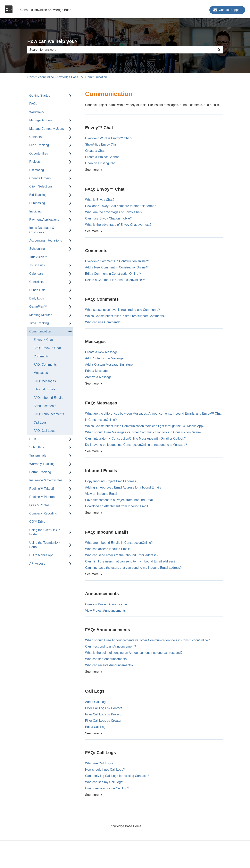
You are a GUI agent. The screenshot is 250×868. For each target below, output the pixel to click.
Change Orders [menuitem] (40, 178)
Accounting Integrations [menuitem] (46, 240)
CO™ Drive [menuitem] (37, 522)
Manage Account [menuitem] (41, 120)
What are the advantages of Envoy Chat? (114, 212)
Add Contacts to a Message (104, 358)
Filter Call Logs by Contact (104, 708)
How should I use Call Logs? (105, 770)
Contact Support (227, 10)
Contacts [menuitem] (35, 137)
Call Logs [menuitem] (40, 422)
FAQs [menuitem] (33, 104)
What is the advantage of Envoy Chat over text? (118, 225)
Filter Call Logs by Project (103, 714)
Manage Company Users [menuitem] (47, 129)
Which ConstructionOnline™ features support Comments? (126, 316)
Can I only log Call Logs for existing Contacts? (117, 776)
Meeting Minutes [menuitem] (41, 315)
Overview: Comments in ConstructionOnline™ (117, 261)
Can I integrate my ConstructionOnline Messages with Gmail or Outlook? (135, 438)
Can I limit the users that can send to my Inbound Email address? (130, 561)
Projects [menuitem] (35, 162)
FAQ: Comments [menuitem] (45, 365)
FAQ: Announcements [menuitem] (49, 414)
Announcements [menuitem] (45, 406)
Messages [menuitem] (41, 373)
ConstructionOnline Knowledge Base (46, 10)
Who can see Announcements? (107, 659)
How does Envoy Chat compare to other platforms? (121, 206)
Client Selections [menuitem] (41, 186)
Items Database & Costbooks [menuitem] (42, 230)
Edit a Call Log (95, 727)
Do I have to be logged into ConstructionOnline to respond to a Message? (136, 445)
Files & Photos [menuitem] (39, 505)
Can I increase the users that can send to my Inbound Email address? (133, 568)
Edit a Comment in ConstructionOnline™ (113, 274)
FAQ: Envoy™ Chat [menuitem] (47, 348)
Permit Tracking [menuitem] (40, 472)
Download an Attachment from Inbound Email (117, 506)
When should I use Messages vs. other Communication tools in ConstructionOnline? (143, 432)
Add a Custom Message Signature (109, 365)
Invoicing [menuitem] (35, 211)
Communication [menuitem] (40, 331)
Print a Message (96, 371)
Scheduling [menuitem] (37, 249)
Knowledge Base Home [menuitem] (125, 826)
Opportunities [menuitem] (39, 153)
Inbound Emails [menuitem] (44, 389)
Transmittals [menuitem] (38, 455)
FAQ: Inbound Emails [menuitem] (48, 398)
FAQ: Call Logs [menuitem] (44, 431)
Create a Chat (95, 151)
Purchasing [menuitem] (37, 203)
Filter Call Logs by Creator (103, 721)
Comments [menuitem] (41, 356)
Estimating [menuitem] (37, 170)
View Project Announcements (105, 611)
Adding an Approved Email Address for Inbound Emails (123, 487)
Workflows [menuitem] (37, 112)
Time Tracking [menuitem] (39, 323)
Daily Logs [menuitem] (37, 298)
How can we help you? (52, 41)
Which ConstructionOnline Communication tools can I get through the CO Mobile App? (145, 426)
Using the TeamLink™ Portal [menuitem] (45, 545)
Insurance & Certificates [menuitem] (46, 480)
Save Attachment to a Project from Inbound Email (119, 500)
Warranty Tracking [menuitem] (42, 464)
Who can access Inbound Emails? (109, 549)
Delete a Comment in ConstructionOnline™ (115, 280)
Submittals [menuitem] (37, 447)
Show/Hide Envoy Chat (101, 144)
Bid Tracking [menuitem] (38, 195)
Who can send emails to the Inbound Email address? (122, 555)
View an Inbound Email (101, 494)
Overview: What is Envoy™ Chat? (109, 138)
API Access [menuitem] (37, 564)
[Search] (219, 50)
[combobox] (121, 50)
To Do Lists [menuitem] (37, 265)
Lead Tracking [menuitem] (39, 145)
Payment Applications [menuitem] (44, 220)
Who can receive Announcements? (109, 665)
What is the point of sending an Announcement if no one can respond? (134, 653)
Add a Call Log (95, 702)
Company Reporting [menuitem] (43, 513)
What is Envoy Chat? (100, 200)
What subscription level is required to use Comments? (123, 310)
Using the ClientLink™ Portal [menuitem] (45, 532)
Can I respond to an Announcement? (111, 646)
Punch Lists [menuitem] (37, 290)
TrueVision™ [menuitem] (38, 257)
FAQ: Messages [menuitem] (45, 381)
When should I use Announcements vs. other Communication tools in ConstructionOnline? (147, 640)
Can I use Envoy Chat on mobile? (108, 218)
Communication (96, 77)
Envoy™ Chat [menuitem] (43, 340)
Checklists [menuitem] (36, 282)
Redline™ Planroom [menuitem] (43, 497)
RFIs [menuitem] (33, 439)
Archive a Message (98, 377)
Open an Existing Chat (101, 163)
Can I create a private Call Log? (107, 788)
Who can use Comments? (104, 322)
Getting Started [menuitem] (40, 96)
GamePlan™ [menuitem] (38, 307)
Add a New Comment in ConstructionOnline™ (117, 267)
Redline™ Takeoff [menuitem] (42, 489)
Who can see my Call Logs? (105, 782)
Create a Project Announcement (107, 604)
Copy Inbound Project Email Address (111, 481)
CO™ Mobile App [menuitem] (41, 555)
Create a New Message (101, 352)
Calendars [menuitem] (36, 274)
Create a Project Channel (103, 157)
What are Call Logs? (99, 763)
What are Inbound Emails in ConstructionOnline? (119, 543)
